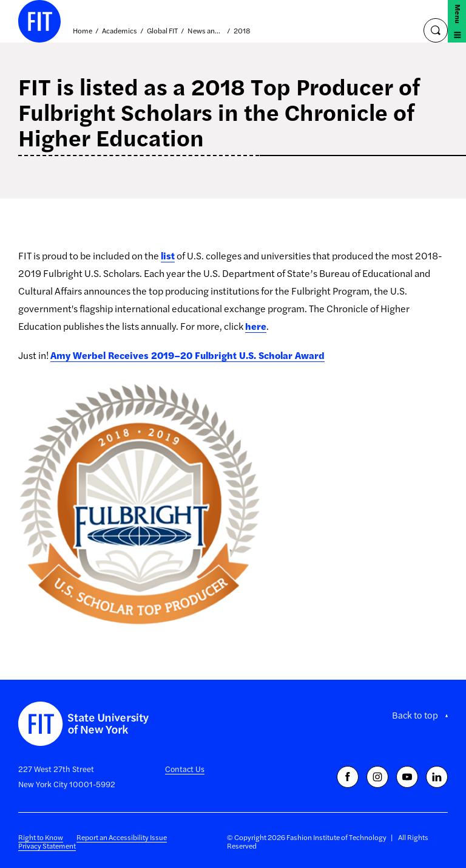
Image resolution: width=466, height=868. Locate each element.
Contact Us (185, 769)
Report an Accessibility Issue (122, 837)
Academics (120, 31)
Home (83, 31)
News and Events (206, 31)
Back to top (415, 715)
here (256, 326)
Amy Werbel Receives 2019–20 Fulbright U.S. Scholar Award (187, 355)
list (168, 255)
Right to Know (41, 837)
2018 (242, 31)
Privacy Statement (47, 846)
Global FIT (162, 31)
